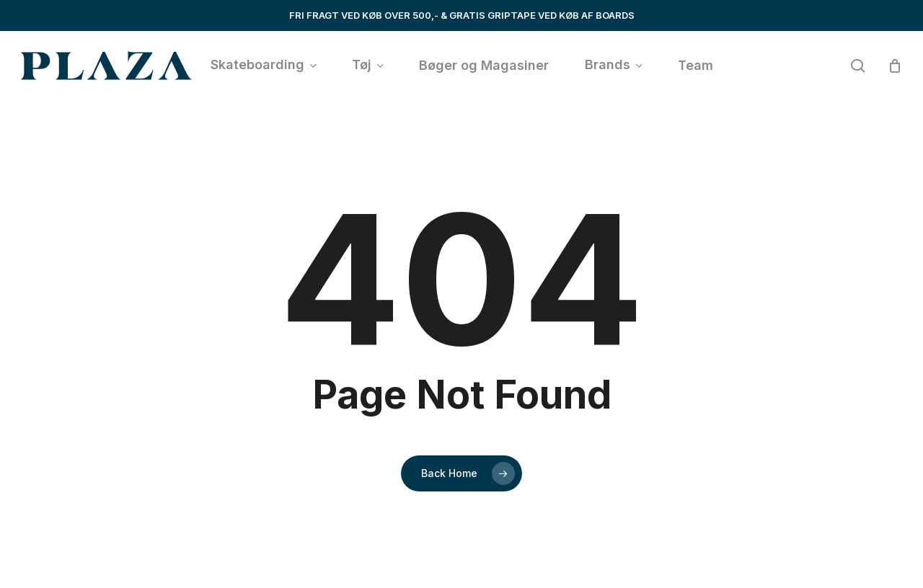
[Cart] (895, 66)
